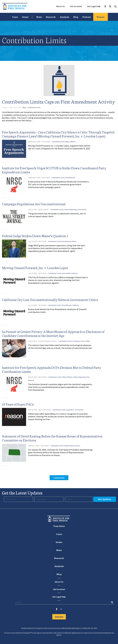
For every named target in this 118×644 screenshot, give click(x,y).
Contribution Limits (34, 107)
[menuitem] (60, 6)
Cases (15, 17)
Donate (101, 17)
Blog (76, 17)
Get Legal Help (94, 6)
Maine (74, 241)
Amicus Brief (66, 273)
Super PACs (70, 410)
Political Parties (67, 377)
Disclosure (76, 341)
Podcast (87, 17)
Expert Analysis (69, 446)
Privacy (83, 341)
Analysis (64, 17)
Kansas (78, 446)
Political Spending (70, 209)
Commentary (82, 209)
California (72, 142)
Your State (59, 526)
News (39, 17)
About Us (60, 6)
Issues (25, 17)
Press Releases (70, 178)
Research (51, 17)
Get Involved (76, 6)
